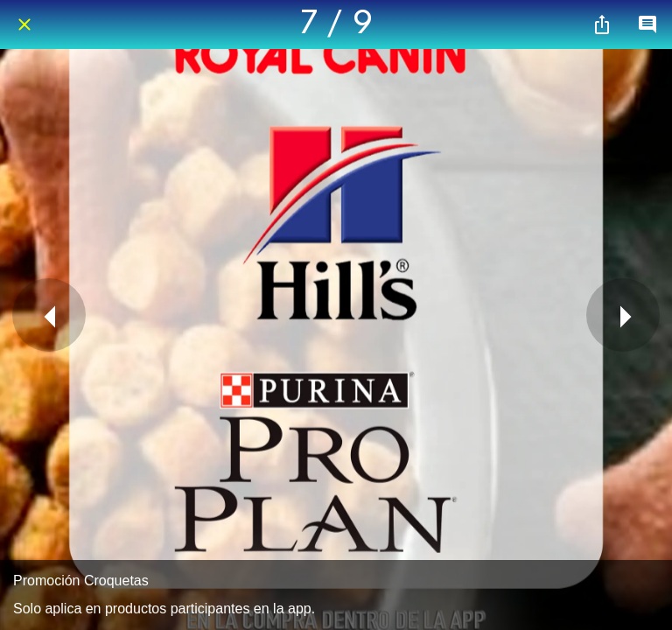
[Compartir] (602, 24)
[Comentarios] (647, 24)
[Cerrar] (24, 24)
